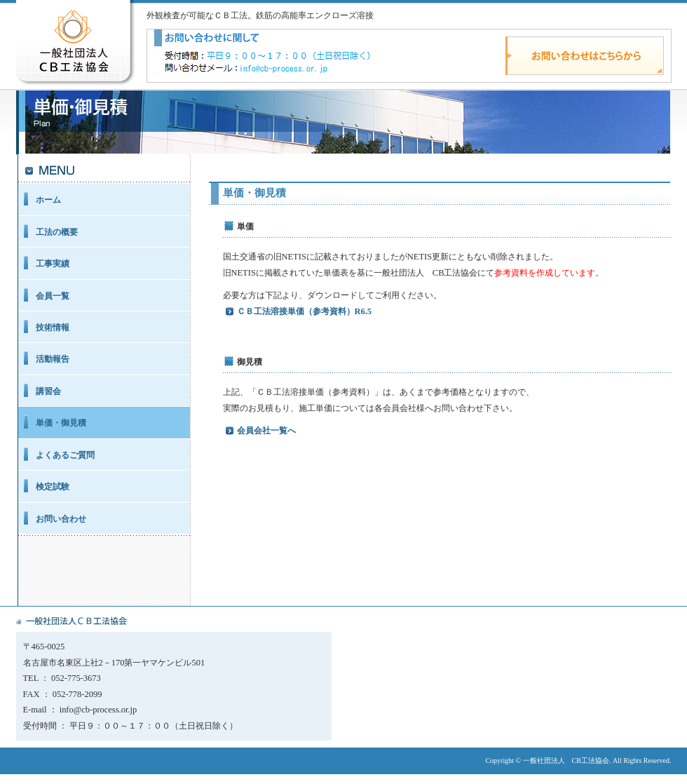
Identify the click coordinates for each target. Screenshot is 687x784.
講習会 (48, 391)
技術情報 (53, 327)
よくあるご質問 (65, 455)
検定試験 (53, 487)
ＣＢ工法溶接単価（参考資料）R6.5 (305, 311)
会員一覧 (53, 296)
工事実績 (53, 264)
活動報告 (53, 359)
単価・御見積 (61, 423)
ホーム (48, 200)
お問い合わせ (61, 519)
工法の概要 (57, 232)
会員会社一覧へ (266, 431)
